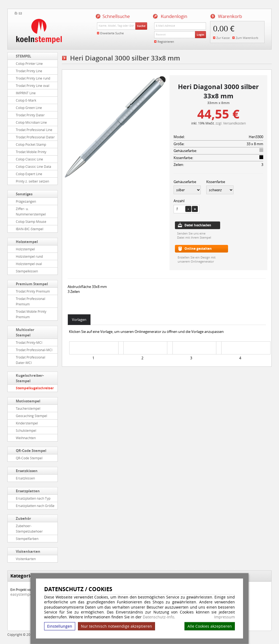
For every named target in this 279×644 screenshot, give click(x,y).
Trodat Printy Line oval (33, 86)
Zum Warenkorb (247, 38)
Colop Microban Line (31, 122)
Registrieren (166, 42)
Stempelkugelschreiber (35, 388)
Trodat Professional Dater (35, 137)
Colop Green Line (29, 108)
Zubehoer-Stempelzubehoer (29, 528)
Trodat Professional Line (34, 130)
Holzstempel (27, 242)
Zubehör (23, 518)
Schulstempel (26, 430)
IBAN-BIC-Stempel (30, 229)
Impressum (225, 617)
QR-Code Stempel (31, 451)
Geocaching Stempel (31, 416)
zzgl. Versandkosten (231, 123)
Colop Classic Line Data (34, 166)
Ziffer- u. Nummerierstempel (31, 211)
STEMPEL (23, 56)
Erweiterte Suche (112, 33)
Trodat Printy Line (29, 71)
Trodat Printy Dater (30, 115)
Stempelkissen (27, 271)
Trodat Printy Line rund (33, 78)
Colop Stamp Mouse (31, 221)
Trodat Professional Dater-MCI (31, 360)
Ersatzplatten (28, 491)
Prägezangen (26, 201)
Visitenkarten (28, 551)
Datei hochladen (198, 225)
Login (201, 35)
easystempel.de (25, 594)
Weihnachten (26, 438)
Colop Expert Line (29, 174)
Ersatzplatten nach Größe (35, 506)
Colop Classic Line (29, 159)
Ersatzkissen (27, 471)
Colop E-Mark (26, 100)
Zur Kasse (223, 38)
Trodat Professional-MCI (34, 350)
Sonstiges (24, 194)
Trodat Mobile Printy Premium (31, 314)
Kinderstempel (27, 423)
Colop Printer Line (29, 63)
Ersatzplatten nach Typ (33, 498)
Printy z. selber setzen (32, 181)
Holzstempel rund (29, 256)
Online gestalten (198, 249)
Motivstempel (28, 401)
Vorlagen (79, 320)
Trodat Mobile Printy (31, 152)
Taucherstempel (28, 408)
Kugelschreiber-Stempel (30, 378)
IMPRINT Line (26, 93)
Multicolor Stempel (25, 332)
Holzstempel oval (29, 264)
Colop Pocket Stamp (31, 144)
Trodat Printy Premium (33, 291)
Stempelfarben (27, 539)
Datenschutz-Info (158, 617)
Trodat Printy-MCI (29, 342)
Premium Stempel (32, 284)
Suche (141, 26)
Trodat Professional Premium (31, 301)
